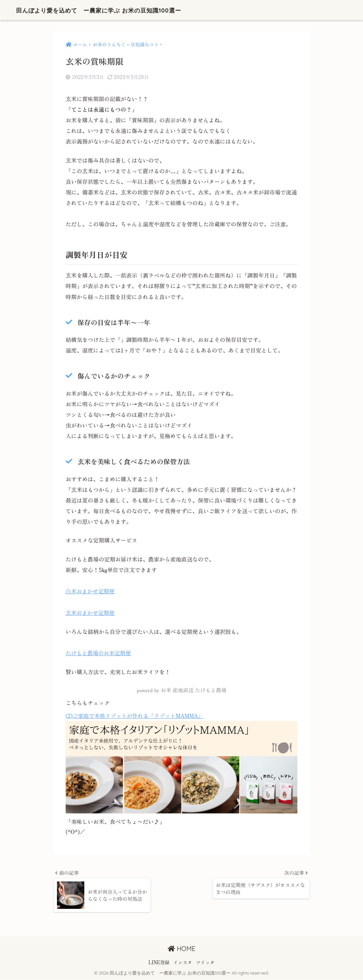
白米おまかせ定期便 (90, 591)
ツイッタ (205, 962)
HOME (181, 949)
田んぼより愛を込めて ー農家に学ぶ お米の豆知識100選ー (122, 10)
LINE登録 (159, 962)
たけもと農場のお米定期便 (99, 653)
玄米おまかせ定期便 (90, 612)
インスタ (183, 962)
